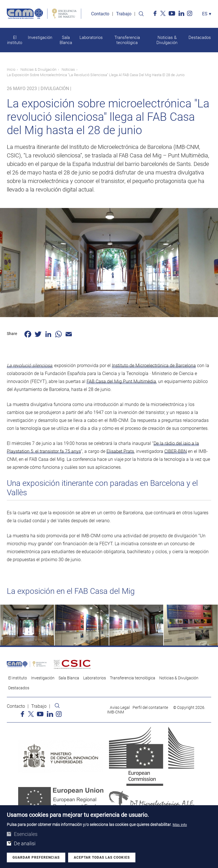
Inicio (11, 70)
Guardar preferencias (36, 857)
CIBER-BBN (176, 452)
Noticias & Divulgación (167, 40)
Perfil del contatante (150, 708)
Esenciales (26, 834)
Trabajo (124, 14)
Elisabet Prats (120, 452)
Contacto (100, 14)
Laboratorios (91, 38)
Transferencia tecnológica (127, 40)
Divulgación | (56, 89)
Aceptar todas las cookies (102, 857)
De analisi (25, 843)
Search (141, 14)
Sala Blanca (66, 40)
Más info (180, 825)
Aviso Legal (120, 708)
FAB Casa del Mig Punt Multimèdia (121, 382)
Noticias (68, 70)
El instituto (15, 40)
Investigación (40, 38)
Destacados (200, 38)
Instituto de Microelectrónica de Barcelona (154, 366)
